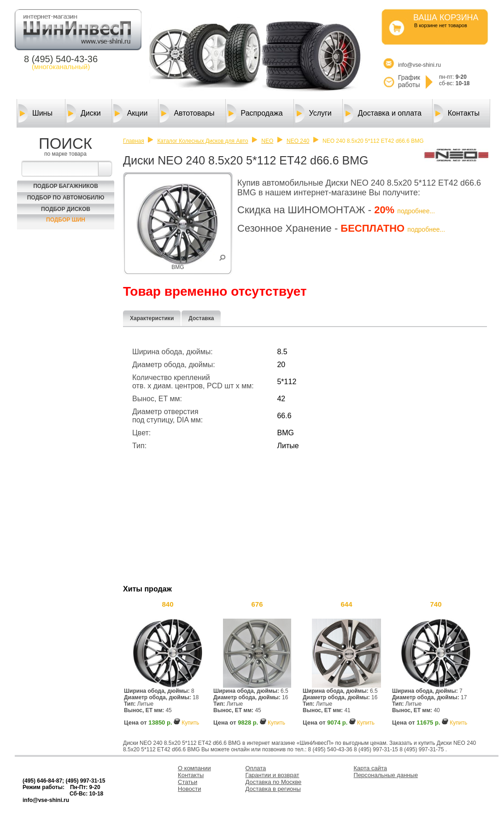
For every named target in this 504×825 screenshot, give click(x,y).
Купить (190, 723)
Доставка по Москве (274, 782)
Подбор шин (66, 220)
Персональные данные (386, 775)
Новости (189, 789)
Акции (131, 113)
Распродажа (255, 113)
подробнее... (416, 211)
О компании (194, 768)
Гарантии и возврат (273, 775)
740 (436, 604)
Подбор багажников (66, 186)
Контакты (457, 113)
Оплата (256, 768)
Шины (35, 113)
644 (346, 604)
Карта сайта (370, 768)
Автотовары (187, 113)
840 (167, 604)
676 (257, 604)
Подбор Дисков (66, 209)
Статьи (188, 782)
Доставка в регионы (273, 789)
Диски (84, 113)
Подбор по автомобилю (66, 198)
